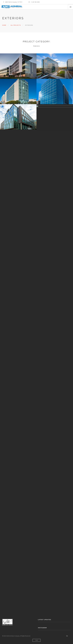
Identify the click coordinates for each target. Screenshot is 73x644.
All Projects (16, 25)
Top (37, 640)
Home (4, 25)
